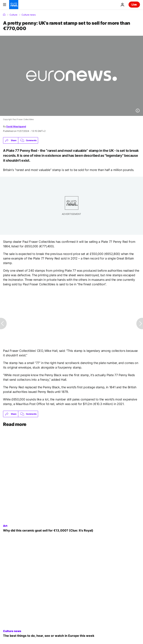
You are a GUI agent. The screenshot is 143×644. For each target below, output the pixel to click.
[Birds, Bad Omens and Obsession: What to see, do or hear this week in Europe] (71, 636)
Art (5, 526)
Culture (13, 15)
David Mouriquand (16, 126)
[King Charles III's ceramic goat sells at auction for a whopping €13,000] (71, 530)
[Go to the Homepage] (14, 5)
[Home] (4, 15)
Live (134, 4)
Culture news (29, 15)
